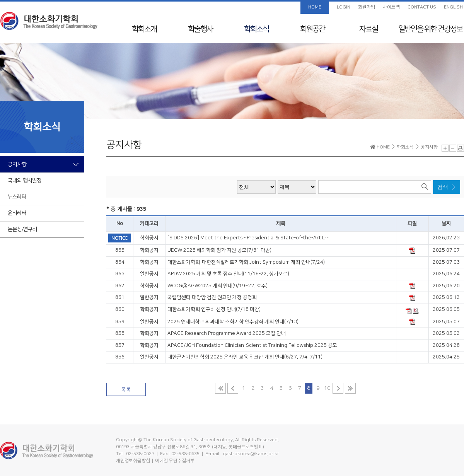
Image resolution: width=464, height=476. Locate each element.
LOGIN (344, 7)
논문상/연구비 (22, 229)
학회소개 (144, 29)
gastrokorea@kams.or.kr (251, 454)
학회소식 (256, 29)
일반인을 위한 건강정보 (430, 29)
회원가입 (367, 7)
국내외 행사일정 (25, 181)
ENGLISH (453, 7)
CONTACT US (422, 7)
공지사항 (17, 164)
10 (327, 388)
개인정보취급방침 (133, 461)
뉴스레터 (17, 197)
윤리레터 (17, 213)
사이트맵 (391, 7)
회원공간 (312, 29)
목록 (126, 390)
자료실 (368, 29)
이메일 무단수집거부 (175, 461)
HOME (315, 7)
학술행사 (200, 29)
